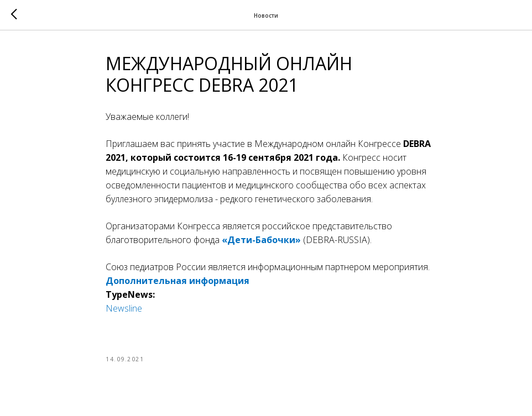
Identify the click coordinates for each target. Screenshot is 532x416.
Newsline (124, 308)
